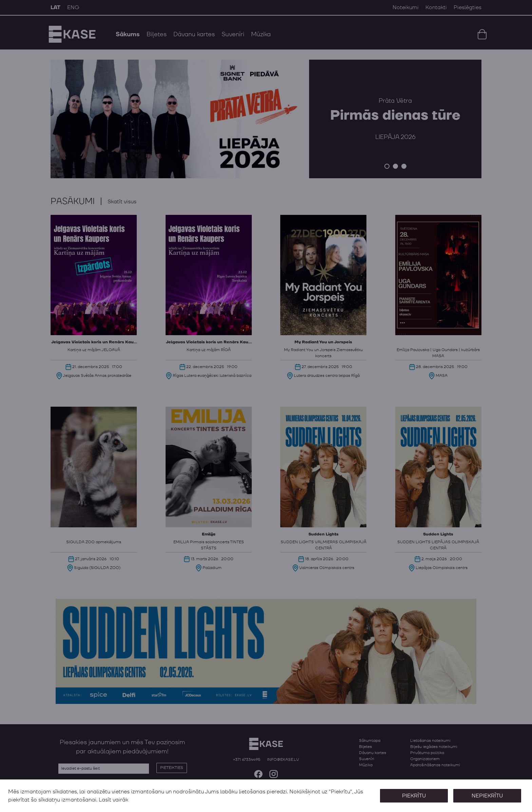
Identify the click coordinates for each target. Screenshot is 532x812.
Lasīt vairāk (113, 800)
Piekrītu (414, 796)
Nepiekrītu (487, 796)
